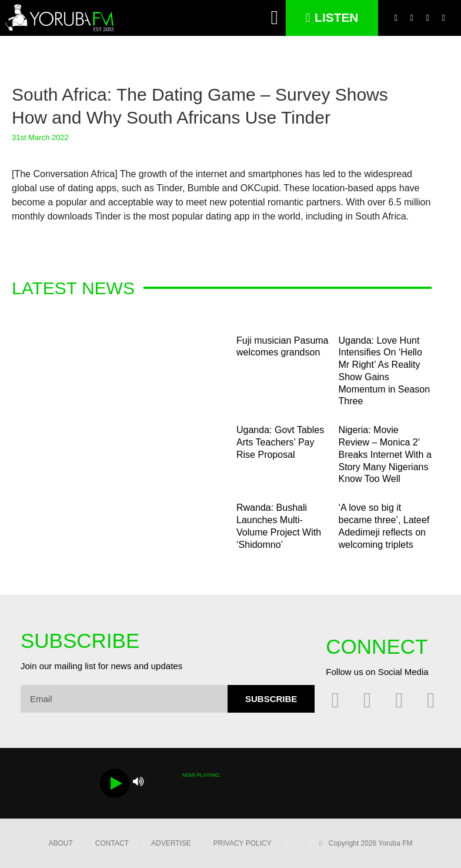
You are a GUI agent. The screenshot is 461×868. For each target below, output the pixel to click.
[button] (275, 18)
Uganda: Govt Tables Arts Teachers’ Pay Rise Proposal (280, 442)
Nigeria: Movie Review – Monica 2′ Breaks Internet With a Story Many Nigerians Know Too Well (385, 454)
